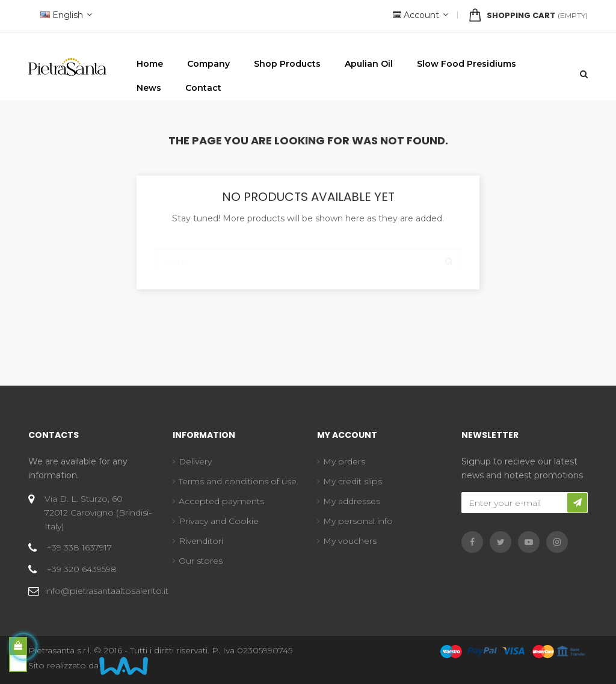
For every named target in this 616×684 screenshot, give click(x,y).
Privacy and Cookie (219, 521)
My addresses (352, 501)
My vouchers (350, 541)
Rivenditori (201, 541)
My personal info (358, 521)
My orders (344, 461)
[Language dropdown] (65, 16)
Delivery (195, 461)
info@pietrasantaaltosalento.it (107, 591)
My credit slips (353, 481)
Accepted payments (221, 501)
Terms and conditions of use (238, 481)
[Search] (308, 256)
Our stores (201, 561)
